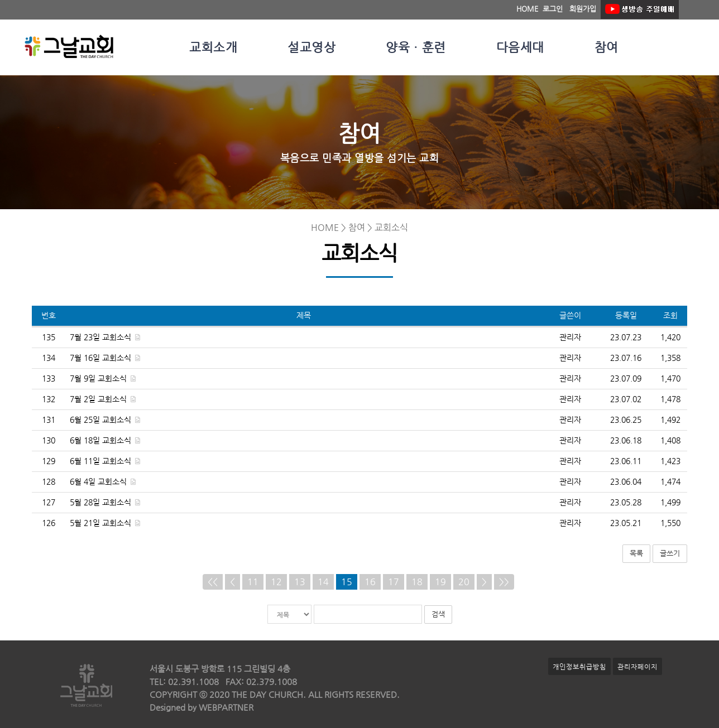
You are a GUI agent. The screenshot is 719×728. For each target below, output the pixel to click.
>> (504, 582)
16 (370, 582)
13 (300, 582)
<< (213, 582)
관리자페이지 (637, 666)
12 (276, 582)
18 (417, 582)
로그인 (553, 9)
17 (394, 582)
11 (253, 582)
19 (440, 582)
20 (464, 582)
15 (347, 582)
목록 (636, 553)
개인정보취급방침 (579, 666)
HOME (527, 9)
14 (323, 582)
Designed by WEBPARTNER (202, 707)
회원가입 (583, 9)
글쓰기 (670, 553)
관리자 (570, 337)
